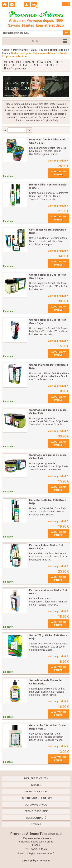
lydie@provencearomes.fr (40, 853)
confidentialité (36, 818)
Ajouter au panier (58, 173)
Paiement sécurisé (36, 811)
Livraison (36, 785)
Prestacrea (44, 861)
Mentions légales (36, 792)
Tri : (5, 130)
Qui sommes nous (36, 805)
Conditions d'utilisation (36, 798)
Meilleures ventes (36, 778)
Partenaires (20, 50)
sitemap (36, 824)
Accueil (6, 50)
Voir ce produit (57, 161)
